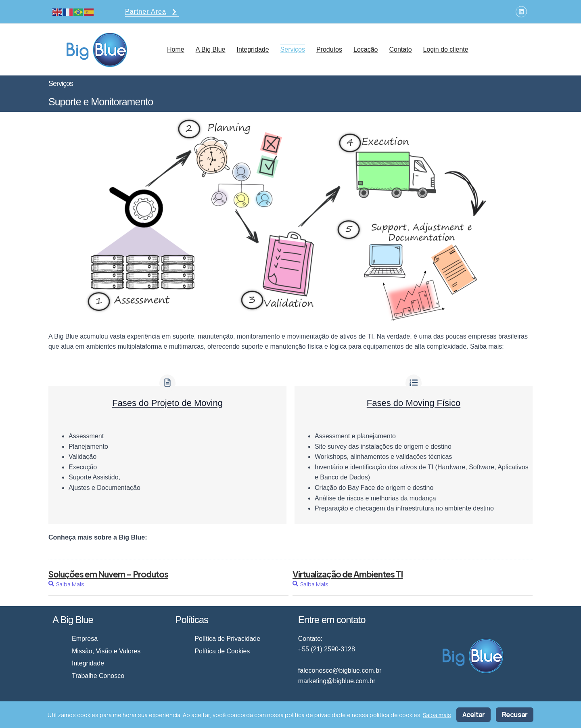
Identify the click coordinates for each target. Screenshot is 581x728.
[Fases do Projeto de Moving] (167, 383)
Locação (366, 49)
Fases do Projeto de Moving (167, 403)
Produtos (329, 49)
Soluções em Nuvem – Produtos (108, 574)
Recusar (515, 715)
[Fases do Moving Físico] (414, 383)
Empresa (85, 639)
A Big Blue (211, 49)
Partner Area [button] (152, 12)
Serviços (293, 49)
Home (176, 49)
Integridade (253, 49)
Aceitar (473, 715)
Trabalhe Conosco (98, 676)
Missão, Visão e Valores (106, 651)
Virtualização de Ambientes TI (348, 574)
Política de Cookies (222, 651)
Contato (400, 49)
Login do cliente (446, 49)
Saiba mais (437, 715)
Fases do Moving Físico (414, 403)
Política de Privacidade (227, 639)
